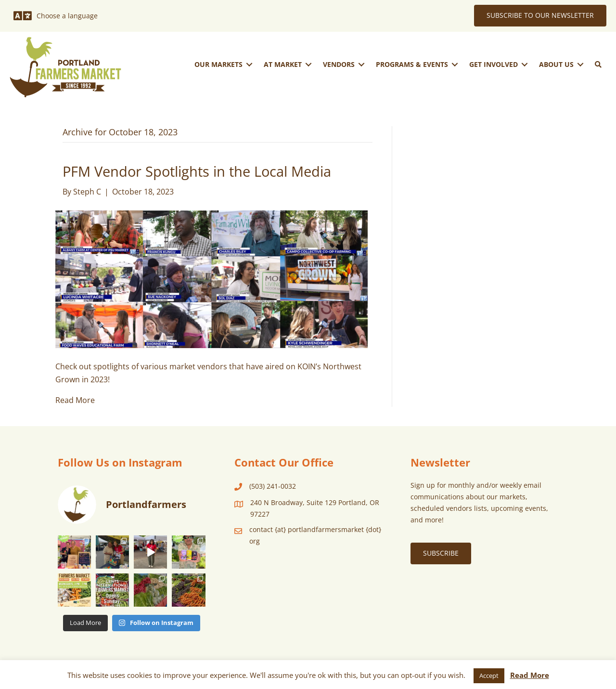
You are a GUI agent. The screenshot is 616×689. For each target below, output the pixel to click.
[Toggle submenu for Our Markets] (249, 64)
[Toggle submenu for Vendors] (361, 64)
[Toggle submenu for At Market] (308, 64)
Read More (75, 400)
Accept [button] (489, 676)
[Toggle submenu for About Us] (580, 64)
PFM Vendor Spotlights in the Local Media (197, 171)
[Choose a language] (56, 16)
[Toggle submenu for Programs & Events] (455, 64)
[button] (598, 65)
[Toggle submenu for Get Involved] (525, 64)
